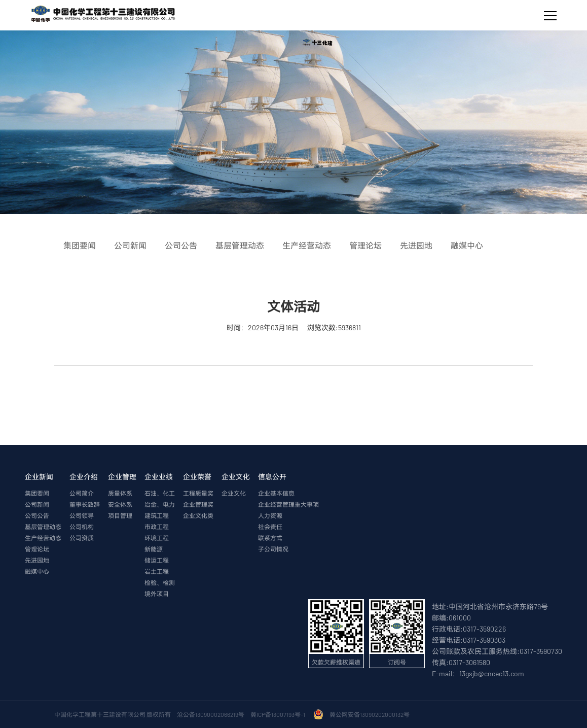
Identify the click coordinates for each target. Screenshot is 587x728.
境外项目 (157, 594)
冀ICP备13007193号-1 (279, 714)
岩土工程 (157, 571)
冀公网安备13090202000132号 (371, 714)
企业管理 (122, 477)
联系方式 (270, 538)
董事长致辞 (85, 504)
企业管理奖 (198, 504)
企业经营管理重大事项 (288, 504)
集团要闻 (37, 493)
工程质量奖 (198, 493)
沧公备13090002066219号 (211, 714)
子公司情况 (273, 549)
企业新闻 (39, 477)
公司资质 (82, 538)
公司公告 (37, 515)
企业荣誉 (197, 477)
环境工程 (157, 538)
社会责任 (270, 527)
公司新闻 (37, 504)
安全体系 (120, 504)
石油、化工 (160, 493)
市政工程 (157, 527)
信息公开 (272, 477)
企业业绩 (159, 477)
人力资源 (270, 515)
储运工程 (157, 560)
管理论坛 (37, 549)
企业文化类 (198, 515)
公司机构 (82, 527)
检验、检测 (160, 582)
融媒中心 (37, 571)
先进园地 (37, 560)
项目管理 (120, 515)
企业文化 (236, 477)
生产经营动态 (43, 538)
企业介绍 (84, 477)
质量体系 (120, 493)
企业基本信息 (276, 493)
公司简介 (82, 493)
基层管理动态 (43, 527)
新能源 (154, 549)
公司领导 (82, 515)
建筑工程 (157, 515)
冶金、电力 (160, 504)
